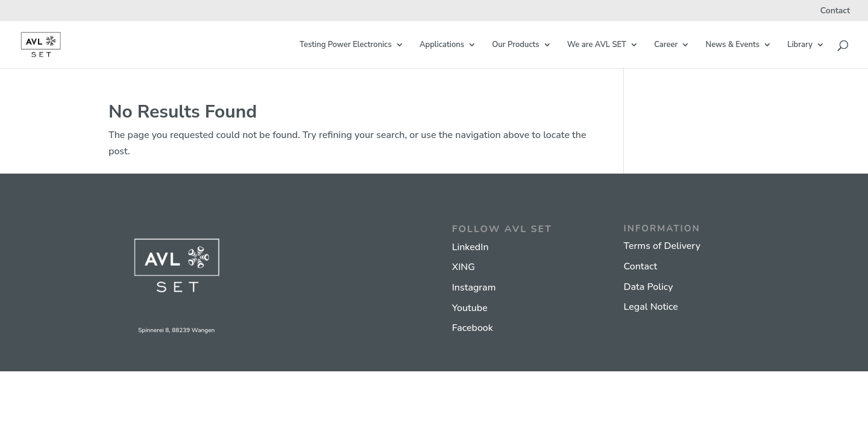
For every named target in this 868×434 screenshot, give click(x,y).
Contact (835, 11)
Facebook (473, 328)
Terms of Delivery (662, 246)
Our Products (515, 45)
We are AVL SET (597, 45)
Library (800, 45)
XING (464, 267)
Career (666, 45)
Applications (442, 45)
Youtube (470, 308)
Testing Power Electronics (346, 45)
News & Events (733, 45)
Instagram (474, 288)
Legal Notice (650, 307)
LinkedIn (470, 247)
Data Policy (648, 287)
